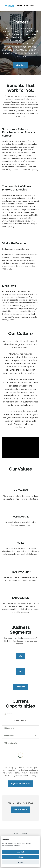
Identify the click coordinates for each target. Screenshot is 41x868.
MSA (21, 656)
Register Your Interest (20, 784)
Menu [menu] (20, 6)
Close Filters (20, 721)
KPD (20, 671)
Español (26, 834)
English (15, 834)
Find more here (21, 810)
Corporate (21, 687)
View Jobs (29, 6)
